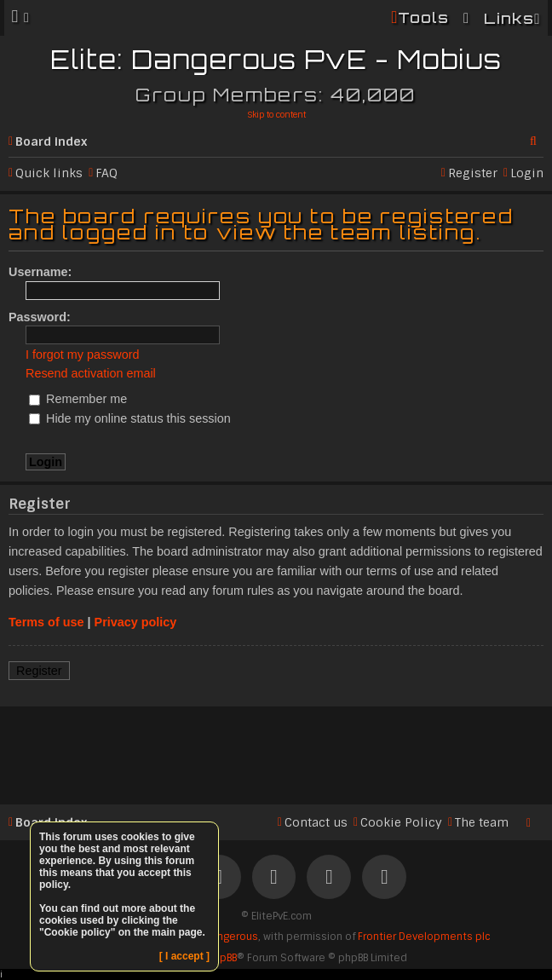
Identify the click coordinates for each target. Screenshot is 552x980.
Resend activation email (91, 373)
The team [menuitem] (482, 822)
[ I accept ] (184, 956)
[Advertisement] (276, 752)
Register (39, 671)
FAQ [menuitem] (106, 173)
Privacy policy (136, 622)
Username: (40, 272)
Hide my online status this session (130, 418)
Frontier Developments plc (424, 937)
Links (509, 18)
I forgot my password (83, 355)
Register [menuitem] (473, 173)
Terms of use (46, 622)
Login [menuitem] (527, 173)
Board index (51, 141)
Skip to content (276, 115)
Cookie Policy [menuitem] (401, 822)
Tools (423, 17)
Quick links (49, 173)
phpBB (222, 958)
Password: (40, 317)
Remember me (78, 399)
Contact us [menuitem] (316, 822)
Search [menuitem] (537, 138)
